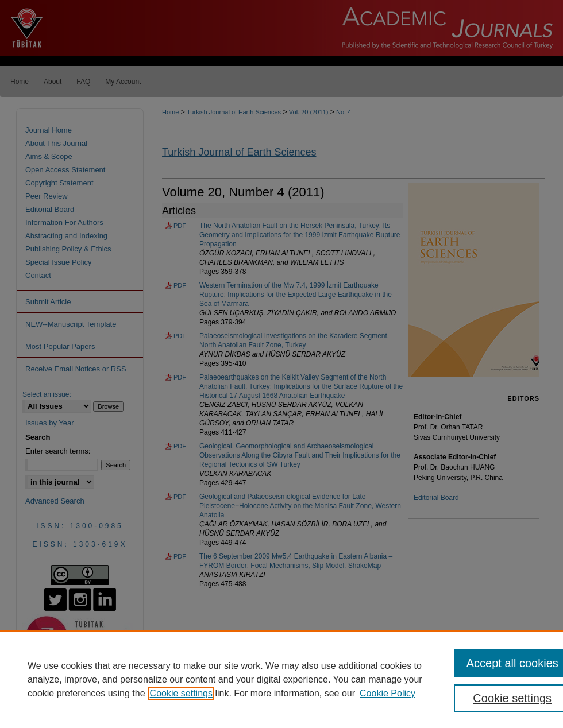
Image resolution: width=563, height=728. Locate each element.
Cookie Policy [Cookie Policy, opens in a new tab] (387, 693)
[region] (281, 679)
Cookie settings (181, 693)
